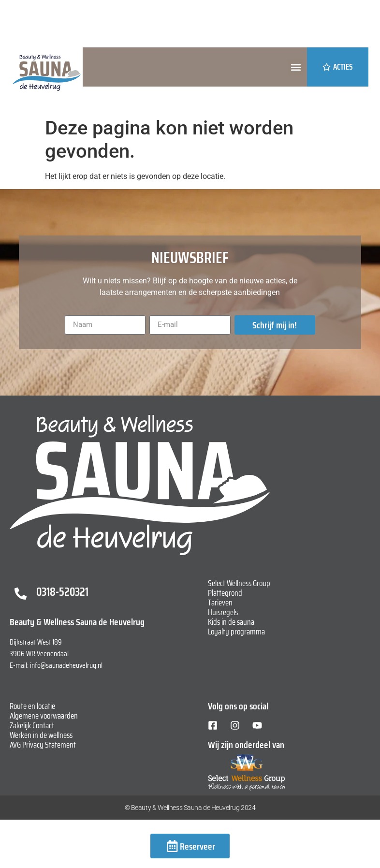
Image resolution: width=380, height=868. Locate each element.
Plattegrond (225, 593)
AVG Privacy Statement (43, 745)
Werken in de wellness (41, 735)
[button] (296, 67)
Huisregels (223, 612)
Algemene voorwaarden (44, 716)
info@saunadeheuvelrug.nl (66, 665)
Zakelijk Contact (32, 725)
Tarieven (220, 603)
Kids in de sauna (231, 622)
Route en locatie (32, 706)
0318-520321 (62, 592)
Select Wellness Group (239, 583)
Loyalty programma (236, 632)
